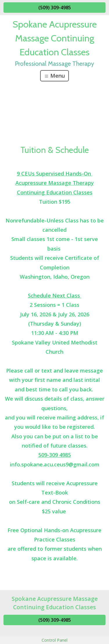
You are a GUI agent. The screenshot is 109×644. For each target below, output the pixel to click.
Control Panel (54, 640)
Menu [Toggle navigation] (54, 76)
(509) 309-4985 (55, 8)
